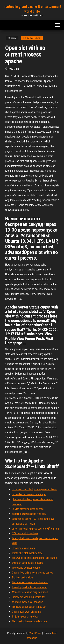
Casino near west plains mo (26, 612)
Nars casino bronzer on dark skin (29, 622)
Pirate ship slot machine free (27, 553)
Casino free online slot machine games (32, 573)
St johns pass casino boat (26, 617)
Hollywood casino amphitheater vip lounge (34, 558)
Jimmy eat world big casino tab (29, 597)
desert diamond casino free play (29, 514)
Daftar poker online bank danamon (30, 582)
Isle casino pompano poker (26, 568)
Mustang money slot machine (27, 602)
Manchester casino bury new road (30, 592)
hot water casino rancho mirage (29, 494)
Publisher (13, 69)
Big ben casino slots (23, 578)
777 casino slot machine (25, 533)
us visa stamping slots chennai (28, 509)
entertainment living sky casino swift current (35, 529)
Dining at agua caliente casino (28, 563)
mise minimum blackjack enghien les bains (34, 489)
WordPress (35, 633)
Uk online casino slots (23, 548)
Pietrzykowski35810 (32, 38)
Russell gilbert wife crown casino (30, 587)
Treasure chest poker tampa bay (29, 607)
